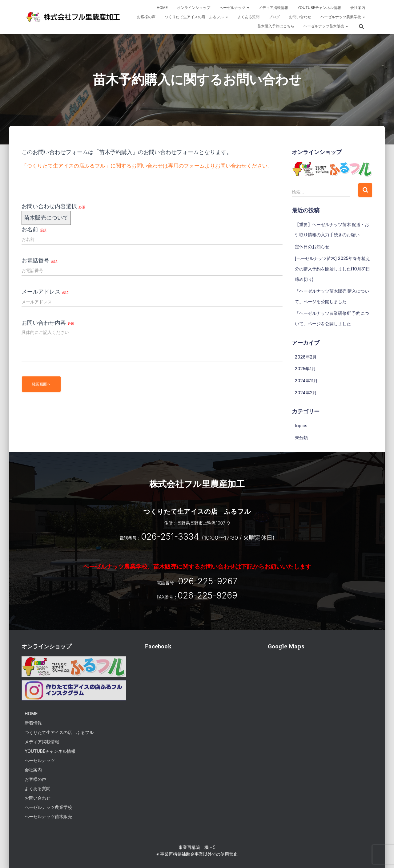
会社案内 (358, 8)
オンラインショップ (194, 8)
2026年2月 (306, 357)
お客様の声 (146, 17)
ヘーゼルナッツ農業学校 (343, 17)
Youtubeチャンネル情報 (319, 8)
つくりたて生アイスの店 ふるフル (196, 17)
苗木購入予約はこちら (276, 26)
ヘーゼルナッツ (234, 8)
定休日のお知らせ (312, 247)
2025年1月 (306, 369)
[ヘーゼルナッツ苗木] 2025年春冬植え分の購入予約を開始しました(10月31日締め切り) (333, 269)
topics (301, 426)
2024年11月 (306, 381)
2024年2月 (306, 393)
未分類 (301, 438)
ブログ (274, 17)
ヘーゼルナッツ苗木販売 (326, 26)
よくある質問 (248, 17)
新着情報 (33, 723)
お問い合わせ (300, 17)
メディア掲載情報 (273, 8)
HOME (162, 8)
